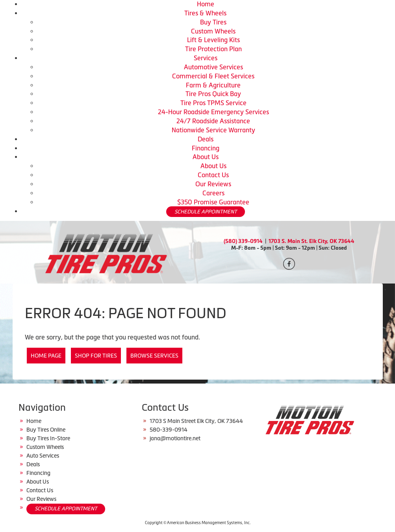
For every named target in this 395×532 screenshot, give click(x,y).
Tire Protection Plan (213, 49)
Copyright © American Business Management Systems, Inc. (198, 523)
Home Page (46, 356)
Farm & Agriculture (213, 85)
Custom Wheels (213, 31)
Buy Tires (213, 22)
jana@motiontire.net (175, 438)
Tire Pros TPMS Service (213, 103)
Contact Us (213, 175)
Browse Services (154, 356)
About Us (206, 157)
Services (206, 58)
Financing (206, 148)
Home (206, 4)
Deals (206, 139)
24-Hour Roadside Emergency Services (213, 112)
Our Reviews (213, 184)
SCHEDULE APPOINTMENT (206, 212)
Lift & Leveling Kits (213, 40)
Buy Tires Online (46, 430)
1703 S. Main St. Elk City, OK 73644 (312, 241)
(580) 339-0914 (243, 241)
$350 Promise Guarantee (213, 202)
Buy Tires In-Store (48, 438)
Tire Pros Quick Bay (213, 94)
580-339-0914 (169, 430)
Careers (213, 193)
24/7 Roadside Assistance (213, 121)
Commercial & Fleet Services (213, 76)
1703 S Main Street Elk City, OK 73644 (196, 421)
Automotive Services (213, 67)
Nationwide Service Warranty (213, 130)
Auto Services (43, 456)
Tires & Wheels (205, 13)
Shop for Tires (96, 356)
